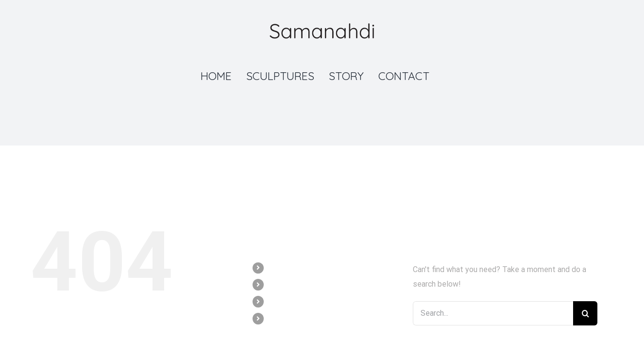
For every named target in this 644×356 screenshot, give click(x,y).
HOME (278, 268)
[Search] (585, 313)
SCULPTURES (290, 284)
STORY (280, 301)
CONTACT (284, 318)
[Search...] (493, 313)
